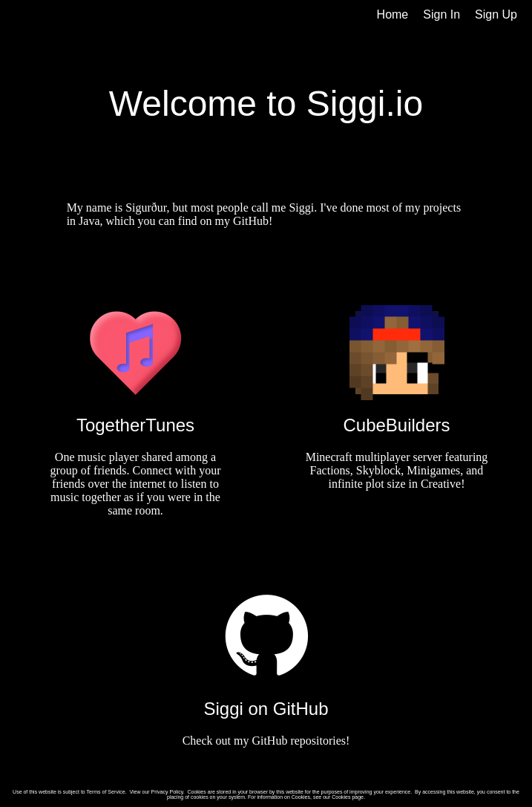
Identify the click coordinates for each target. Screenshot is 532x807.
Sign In (441, 14)
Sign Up (496, 14)
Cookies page (348, 797)
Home (393, 14)
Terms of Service (106, 792)
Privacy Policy (167, 792)
